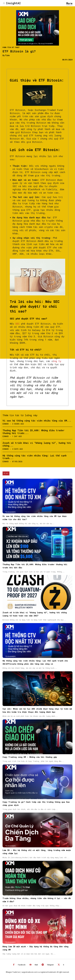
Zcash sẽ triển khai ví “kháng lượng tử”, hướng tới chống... (37, 444)
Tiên (7, 55)
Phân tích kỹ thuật (11, 47)
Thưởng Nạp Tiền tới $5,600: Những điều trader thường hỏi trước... (33, 432)
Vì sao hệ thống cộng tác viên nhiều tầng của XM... (37, 421)
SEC (17, 324)
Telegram (50, 965)
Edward (6, 424)
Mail (36, 965)
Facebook (22, 965)
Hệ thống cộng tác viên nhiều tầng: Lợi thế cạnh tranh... (35, 457)
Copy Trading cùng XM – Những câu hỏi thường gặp (30, 757)
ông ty (57, 361)
